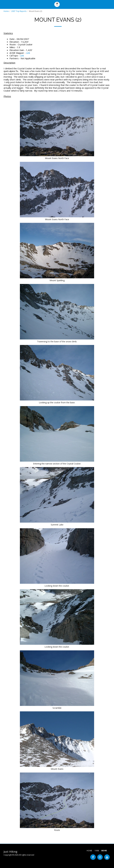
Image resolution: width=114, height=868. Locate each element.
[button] (3, 4)
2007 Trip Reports (19, 11)
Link (28, 53)
